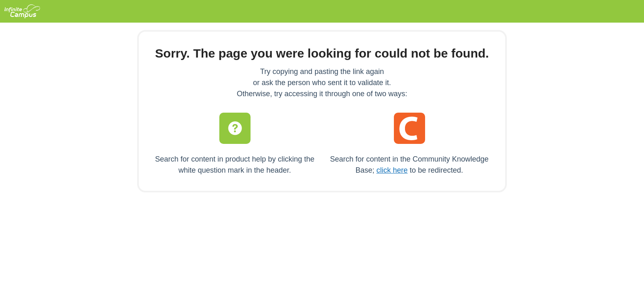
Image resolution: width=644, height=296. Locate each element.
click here (392, 170)
